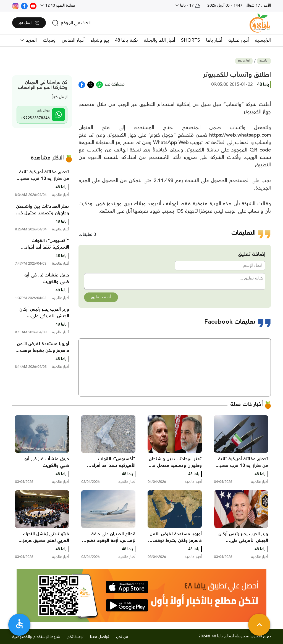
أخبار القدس (73, 40)
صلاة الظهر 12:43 (60, 6)
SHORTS (191, 40)
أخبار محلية (239, 40)
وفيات (49, 40)
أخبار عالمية (244, 61)
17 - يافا (190, 6)
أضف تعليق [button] (101, 297)
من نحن (122, 637)
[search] (71, 23)
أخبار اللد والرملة (159, 40)
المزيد (31, 40)
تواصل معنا (100, 637)
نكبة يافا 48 (126, 40)
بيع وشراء (100, 40)
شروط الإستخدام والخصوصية (36, 637)
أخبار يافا (214, 40)
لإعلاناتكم (75, 637)
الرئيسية (263, 40)
